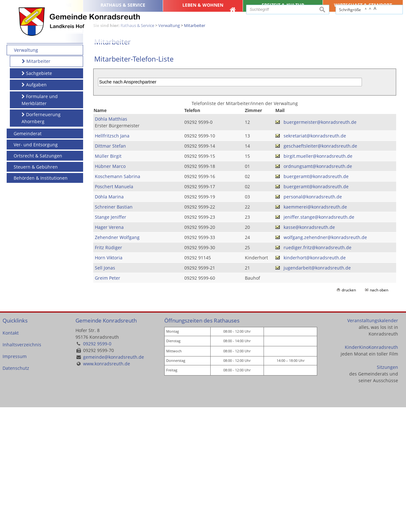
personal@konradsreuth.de (313, 321)
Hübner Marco (110, 291)
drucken (349, 415)
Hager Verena (109, 352)
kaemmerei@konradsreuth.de (315, 332)
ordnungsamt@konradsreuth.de (318, 291)
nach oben (379, 415)
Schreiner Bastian (114, 332)
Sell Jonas (105, 392)
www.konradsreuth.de (107, 489)
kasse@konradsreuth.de (309, 352)
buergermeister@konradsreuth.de (320, 247)
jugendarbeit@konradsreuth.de (317, 392)
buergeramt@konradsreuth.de (316, 301)
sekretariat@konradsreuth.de (315, 260)
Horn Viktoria (109, 382)
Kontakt (11, 458)
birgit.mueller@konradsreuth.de (318, 281)
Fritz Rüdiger (108, 372)
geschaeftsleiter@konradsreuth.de (320, 271)
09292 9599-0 (97, 469)
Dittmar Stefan (110, 271)
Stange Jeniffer (111, 342)
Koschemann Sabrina (118, 301)
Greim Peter (108, 403)
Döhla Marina (109, 321)
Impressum (15, 481)
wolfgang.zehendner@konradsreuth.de (325, 362)
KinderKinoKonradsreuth (371, 472)
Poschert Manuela (114, 311)
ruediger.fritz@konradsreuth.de (318, 372)
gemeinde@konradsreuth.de (114, 482)
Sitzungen (387, 492)
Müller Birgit (108, 281)
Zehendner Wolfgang (117, 362)
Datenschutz (16, 493)
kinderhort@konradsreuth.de (315, 382)
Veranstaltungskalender (373, 446)
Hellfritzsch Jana (112, 260)
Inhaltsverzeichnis (22, 470)
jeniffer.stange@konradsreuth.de (319, 342)
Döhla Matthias (111, 244)
